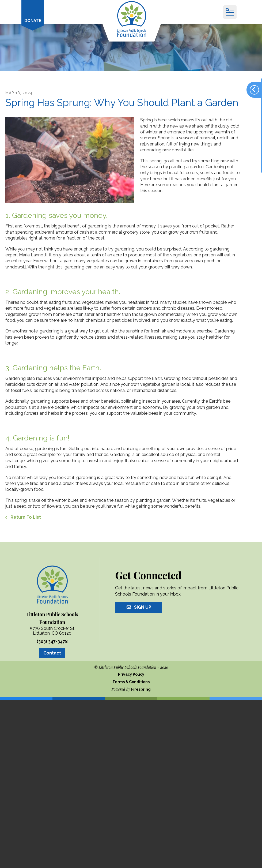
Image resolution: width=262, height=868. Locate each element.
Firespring (141, 689)
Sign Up (139, 607)
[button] (230, 12)
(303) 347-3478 (52, 641)
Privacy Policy (131, 674)
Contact (52, 653)
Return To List (25, 517)
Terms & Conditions (131, 682)
